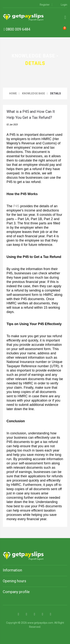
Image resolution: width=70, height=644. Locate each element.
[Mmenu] (65, 17)
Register (42, 5)
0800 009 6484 (17, 29)
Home (13, 93)
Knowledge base (34, 93)
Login (62, 5)
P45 (16, 206)
